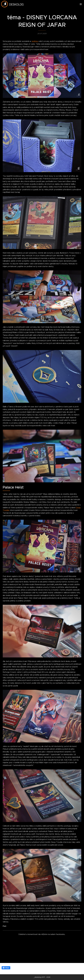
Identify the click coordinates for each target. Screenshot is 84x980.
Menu (81, 4)
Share (6, 968)
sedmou (35, 41)
